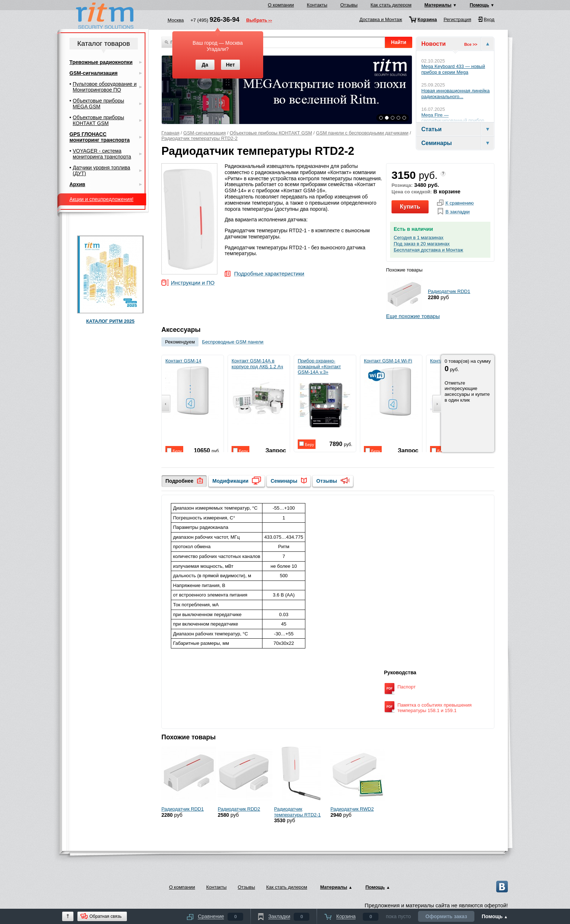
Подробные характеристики (269, 274)
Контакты (317, 5)
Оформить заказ (446, 916)
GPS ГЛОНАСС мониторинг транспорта (100, 137)
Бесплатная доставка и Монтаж (428, 250)
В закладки (457, 212)
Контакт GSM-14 (192, 389)
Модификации (230, 481)
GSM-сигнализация (204, 133)
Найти (399, 42)
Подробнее (179, 481)
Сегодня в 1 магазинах (419, 238)
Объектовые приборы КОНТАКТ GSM (271, 133)
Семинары (284, 481)
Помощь (479, 5)
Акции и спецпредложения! (101, 199)
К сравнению (459, 203)
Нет (230, 65)
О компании (281, 5)
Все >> (471, 44)
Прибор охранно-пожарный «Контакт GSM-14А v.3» (325, 394)
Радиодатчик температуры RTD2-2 (199, 138)
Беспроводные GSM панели (233, 342)
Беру (174, 451)
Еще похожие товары (413, 316)
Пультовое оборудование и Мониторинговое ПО (105, 87)
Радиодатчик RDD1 (449, 291)
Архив (77, 184)
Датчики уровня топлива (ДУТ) (101, 170)
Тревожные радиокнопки (101, 62)
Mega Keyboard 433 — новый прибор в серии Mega (453, 69)
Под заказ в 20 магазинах (422, 244)
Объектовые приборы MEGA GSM (98, 104)
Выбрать (257, 21)
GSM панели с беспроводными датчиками (362, 133)
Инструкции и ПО (193, 283)
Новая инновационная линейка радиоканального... (455, 94)
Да (205, 65)
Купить (410, 207)
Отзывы (349, 5)
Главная (170, 133)
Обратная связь (105, 916)
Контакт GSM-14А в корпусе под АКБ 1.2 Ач (259, 391)
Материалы (438, 5)
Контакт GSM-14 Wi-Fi (391, 389)
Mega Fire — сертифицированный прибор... (455, 118)
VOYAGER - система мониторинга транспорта (102, 154)
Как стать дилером (391, 5)
